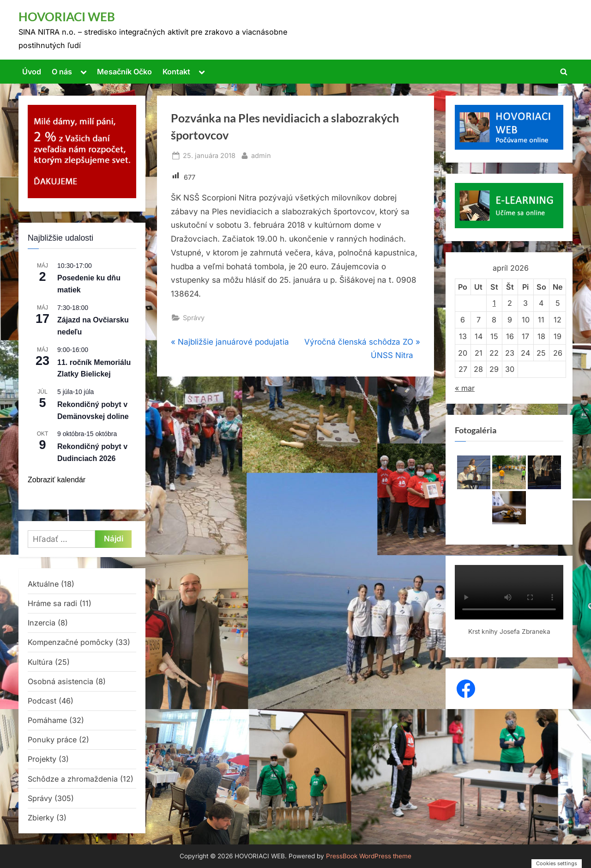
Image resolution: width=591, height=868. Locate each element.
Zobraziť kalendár (57, 480)
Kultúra (40, 662)
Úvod (32, 72)
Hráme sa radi (52, 603)
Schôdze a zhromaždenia (73, 779)
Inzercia (42, 623)
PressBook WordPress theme (369, 856)
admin (261, 155)
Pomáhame (47, 720)
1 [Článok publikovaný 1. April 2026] (494, 303)
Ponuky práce (52, 740)
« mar (465, 388)
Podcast (42, 701)
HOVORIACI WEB (67, 17)
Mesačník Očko (124, 72)
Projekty (42, 759)
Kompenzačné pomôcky (70, 642)
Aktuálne (43, 584)
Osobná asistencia (60, 681)
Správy (194, 318)
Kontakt (176, 72)
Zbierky (41, 818)
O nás (62, 72)
